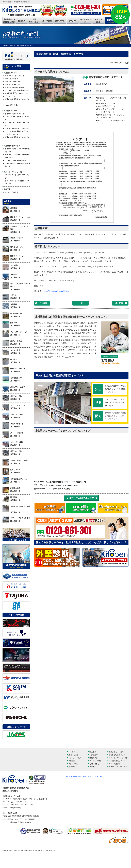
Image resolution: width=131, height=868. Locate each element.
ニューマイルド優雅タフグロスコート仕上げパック (17, 133)
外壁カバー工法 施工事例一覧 (12, 453)
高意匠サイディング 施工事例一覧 (14, 258)
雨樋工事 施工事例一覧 (11, 499)
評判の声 (73, 21)
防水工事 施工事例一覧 (11, 325)
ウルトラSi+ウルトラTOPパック (17, 128)
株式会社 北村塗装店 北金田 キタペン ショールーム (84, 777)
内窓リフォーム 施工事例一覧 (12, 471)
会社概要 (72, 761)
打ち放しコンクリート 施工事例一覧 (15, 249)
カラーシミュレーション (118, 767)
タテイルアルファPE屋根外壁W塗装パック (18, 165)
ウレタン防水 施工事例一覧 (11, 352)
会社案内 (22, 21)
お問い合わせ (94, 764)
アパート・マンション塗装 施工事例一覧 (16, 520)
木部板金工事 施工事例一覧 (11, 490)
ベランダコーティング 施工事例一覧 (15, 334)
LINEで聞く (81, 508)
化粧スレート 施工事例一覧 (11, 297)
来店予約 (50, 508)
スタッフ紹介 (98, 21)
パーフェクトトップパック (15, 76)
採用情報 (72, 767)
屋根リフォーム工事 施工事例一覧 (14, 389)
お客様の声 (94, 755)
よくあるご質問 (95, 761)
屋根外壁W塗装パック (117, 755)
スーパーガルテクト (12, 192)
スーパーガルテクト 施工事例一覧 (14, 407)
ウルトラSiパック (12, 79)
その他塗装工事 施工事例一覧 (12, 315)
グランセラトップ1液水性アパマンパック (17, 182)
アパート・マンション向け (119, 758)
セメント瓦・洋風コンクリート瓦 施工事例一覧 (16, 286)
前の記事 (119, 303)
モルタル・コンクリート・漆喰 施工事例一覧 (16, 229)
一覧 (81, 303)
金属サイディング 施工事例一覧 (13, 240)
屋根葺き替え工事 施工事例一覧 (13, 426)
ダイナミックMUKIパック (14, 88)
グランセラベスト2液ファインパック (17, 124)
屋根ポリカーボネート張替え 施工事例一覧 (16, 509)
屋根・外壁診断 (115, 764)
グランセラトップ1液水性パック (17, 90)
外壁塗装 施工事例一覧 (11, 210)
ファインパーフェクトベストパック (17, 118)
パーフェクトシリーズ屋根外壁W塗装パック (17, 156)
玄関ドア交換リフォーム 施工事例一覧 (15, 462)
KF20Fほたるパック (12, 105)
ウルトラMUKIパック (13, 84)
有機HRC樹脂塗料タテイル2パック (17, 101)
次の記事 (43, 303)
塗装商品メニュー (34, 21)
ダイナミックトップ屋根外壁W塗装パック (17, 150)
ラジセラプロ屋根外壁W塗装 (16, 161)
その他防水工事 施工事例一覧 (12, 380)
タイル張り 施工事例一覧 (11, 267)
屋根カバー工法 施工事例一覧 (12, 398)
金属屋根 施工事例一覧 (11, 306)
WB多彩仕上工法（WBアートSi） (18, 93)
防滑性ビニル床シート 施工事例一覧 (15, 370)
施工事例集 (47, 21)
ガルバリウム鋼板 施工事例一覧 (13, 416)
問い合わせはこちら (113, 508)
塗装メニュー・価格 (116, 752)
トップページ (73, 752)
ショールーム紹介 (86, 21)
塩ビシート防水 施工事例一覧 (12, 343)
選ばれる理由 (73, 755)
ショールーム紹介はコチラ (80, 498)
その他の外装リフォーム (118, 761)
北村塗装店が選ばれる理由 (9, 21)
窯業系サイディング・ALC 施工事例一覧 (16, 219)
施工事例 (93, 752)
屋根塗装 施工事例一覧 (11, 276)
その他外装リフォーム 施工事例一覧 (15, 481)
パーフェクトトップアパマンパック (17, 176)
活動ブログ (60, 21)
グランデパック (11, 96)
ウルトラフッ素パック (13, 82)
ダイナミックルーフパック (15, 114)
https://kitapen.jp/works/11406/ (56, 291)
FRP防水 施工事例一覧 (11, 361)
